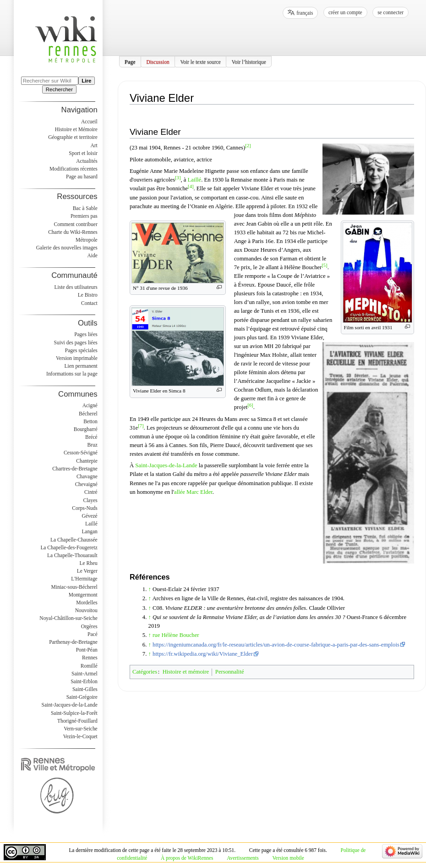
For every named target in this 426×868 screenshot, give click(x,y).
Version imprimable (77, 358)
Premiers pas (84, 216)
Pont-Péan (87, 650)
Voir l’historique (249, 61)
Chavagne (87, 476)
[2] (248, 146)
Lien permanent (81, 366)
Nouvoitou (86, 610)
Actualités (87, 161)
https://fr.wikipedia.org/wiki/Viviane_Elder (203, 654)
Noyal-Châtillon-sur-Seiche (68, 618)
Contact (89, 303)
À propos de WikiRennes (187, 858)
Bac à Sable (85, 208)
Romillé (89, 666)
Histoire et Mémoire (76, 129)
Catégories (145, 672)
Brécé (91, 437)
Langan (89, 531)
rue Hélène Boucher (176, 635)
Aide (92, 255)
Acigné (90, 405)
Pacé (93, 634)
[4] (191, 186)
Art (94, 145)
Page (130, 61)
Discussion (158, 61)
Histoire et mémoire (186, 672)
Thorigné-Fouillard (77, 721)
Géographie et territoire (73, 137)
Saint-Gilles (85, 689)
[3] (178, 178)
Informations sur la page (72, 374)
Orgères (89, 626)
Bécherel (88, 414)
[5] (324, 265)
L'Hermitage (84, 579)
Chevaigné (86, 484)
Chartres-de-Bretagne (75, 469)
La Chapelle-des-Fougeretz (69, 547)
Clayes (90, 500)
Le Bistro (88, 295)
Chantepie (87, 461)
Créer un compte (345, 12)
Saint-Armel (85, 674)
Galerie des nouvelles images (67, 248)
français (305, 13)
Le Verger (87, 571)
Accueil (89, 122)
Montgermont (83, 595)
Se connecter (390, 12)
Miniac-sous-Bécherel (74, 587)
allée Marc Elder (193, 492)
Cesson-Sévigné (81, 453)
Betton (90, 421)
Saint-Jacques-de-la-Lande (166, 465)
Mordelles (87, 603)
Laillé (195, 180)
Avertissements (243, 858)
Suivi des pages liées (76, 343)
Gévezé (89, 516)
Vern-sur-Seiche (81, 729)
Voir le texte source (200, 61)
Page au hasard (82, 177)
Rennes (90, 658)
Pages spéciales (81, 350)
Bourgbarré (86, 429)
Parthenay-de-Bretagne (73, 642)
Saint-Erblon (84, 681)
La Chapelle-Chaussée (74, 540)
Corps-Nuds (85, 508)
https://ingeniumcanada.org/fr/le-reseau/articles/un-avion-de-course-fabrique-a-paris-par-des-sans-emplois (276, 645)
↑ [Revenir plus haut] (150, 589)
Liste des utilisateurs (76, 287)
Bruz (92, 445)
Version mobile (288, 858)
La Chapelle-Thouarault (72, 555)
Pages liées (86, 334)
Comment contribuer (76, 224)
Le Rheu (89, 563)
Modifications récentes (74, 169)
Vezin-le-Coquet (80, 736)
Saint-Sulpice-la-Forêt (74, 713)
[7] (141, 426)
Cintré (91, 492)
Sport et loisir (83, 153)
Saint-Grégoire (82, 697)
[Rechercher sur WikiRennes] (50, 81)
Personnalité (230, 672)
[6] (250, 405)
